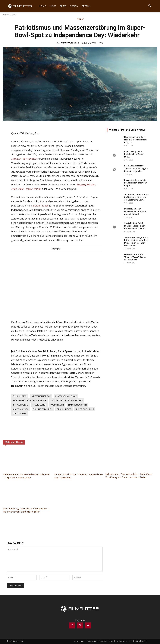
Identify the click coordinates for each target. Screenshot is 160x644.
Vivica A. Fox (20, 413)
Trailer (12, 15)
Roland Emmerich (43, 409)
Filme (63, 6)
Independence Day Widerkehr (67, 400)
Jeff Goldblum (21, 405)
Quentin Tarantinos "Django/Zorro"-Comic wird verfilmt (135, 257)
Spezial (86, 6)
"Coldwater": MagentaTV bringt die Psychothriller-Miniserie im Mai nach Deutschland (136, 241)
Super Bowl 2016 (85, 409)
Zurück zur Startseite (118, 641)
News (53, 6)
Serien (74, 6)
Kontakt (103, 641)
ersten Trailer (40, 206)
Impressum (79, 641)
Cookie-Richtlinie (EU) (139, 641)
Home (42, 6)
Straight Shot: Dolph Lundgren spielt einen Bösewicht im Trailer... (135, 226)
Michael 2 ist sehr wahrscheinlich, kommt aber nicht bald (135, 211)
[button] (150, 6)
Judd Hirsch (57, 405)
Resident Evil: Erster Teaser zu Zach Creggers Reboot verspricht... (136, 168)
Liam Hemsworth (77, 405)
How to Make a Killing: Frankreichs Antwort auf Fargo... (136, 140)
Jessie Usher (40, 405)
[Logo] (22, 6)
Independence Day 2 (66, 396)
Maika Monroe (21, 409)
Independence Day (41, 396)
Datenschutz (92, 641)
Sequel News (64, 409)
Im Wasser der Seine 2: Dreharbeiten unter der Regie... (135, 183)
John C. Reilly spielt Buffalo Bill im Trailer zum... (134, 154)
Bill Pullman (20, 396)
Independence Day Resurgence (30, 400)
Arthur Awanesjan (70, 43)
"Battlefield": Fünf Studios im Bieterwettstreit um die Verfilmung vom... (137, 197)
